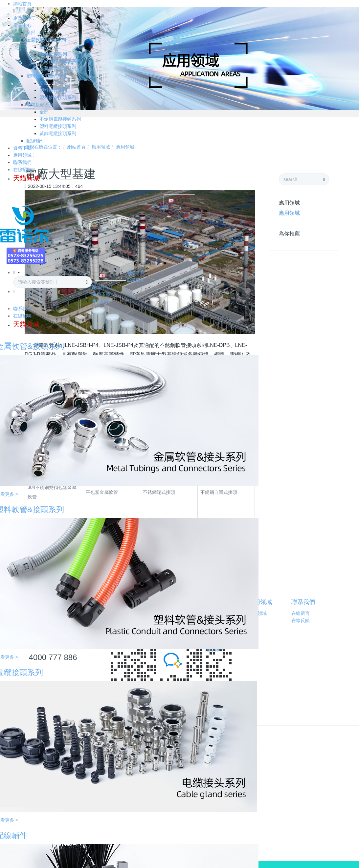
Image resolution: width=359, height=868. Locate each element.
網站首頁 (22, 4)
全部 (31, 32)
